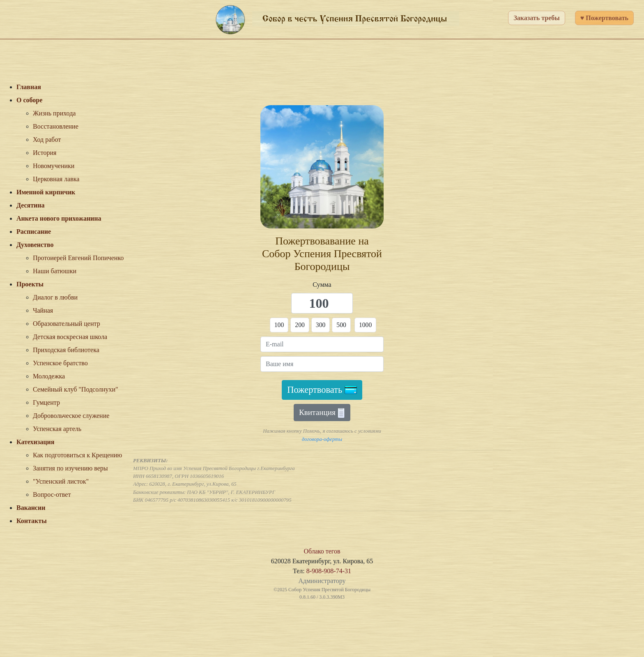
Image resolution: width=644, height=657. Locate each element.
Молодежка (49, 376)
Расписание (34, 232)
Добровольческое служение (71, 416)
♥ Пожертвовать (604, 18)
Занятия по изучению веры (70, 468)
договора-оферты (322, 439)
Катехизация (35, 442)
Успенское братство (60, 363)
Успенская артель (57, 429)
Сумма (322, 285)
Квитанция (322, 413)
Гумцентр (46, 402)
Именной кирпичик (46, 192)
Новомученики (54, 166)
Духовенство (35, 245)
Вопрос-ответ (52, 494)
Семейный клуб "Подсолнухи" (76, 389)
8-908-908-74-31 (329, 571)
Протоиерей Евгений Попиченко (78, 258)
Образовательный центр (67, 324)
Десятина (31, 205)
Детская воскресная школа (70, 337)
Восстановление (56, 126)
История (45, 153)
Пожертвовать (322, 390)
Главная (29, 87)
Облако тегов (322, 551)
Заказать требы (536, 18)
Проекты (30, 284)
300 (321, 325)
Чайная (43, 310)
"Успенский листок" (61, 481)
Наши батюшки (55, 271)
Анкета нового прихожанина (59, 218)
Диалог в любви (55, 297)
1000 (366, 325)
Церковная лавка (56, 179)
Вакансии (31, 508)
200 (300, 325)
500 (342, 325)
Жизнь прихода (54, 113)
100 (279, 325)
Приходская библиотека (66, 350)
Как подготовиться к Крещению (77, 455)
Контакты (32, 521)
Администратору (322, 581)
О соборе (29, 100)
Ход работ (47, 139)
